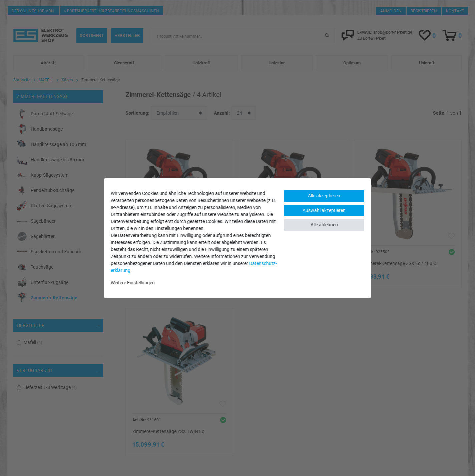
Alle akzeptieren (324, 196)
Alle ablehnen (324, 225)
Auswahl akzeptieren (324, 210)
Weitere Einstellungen (133, 283)
